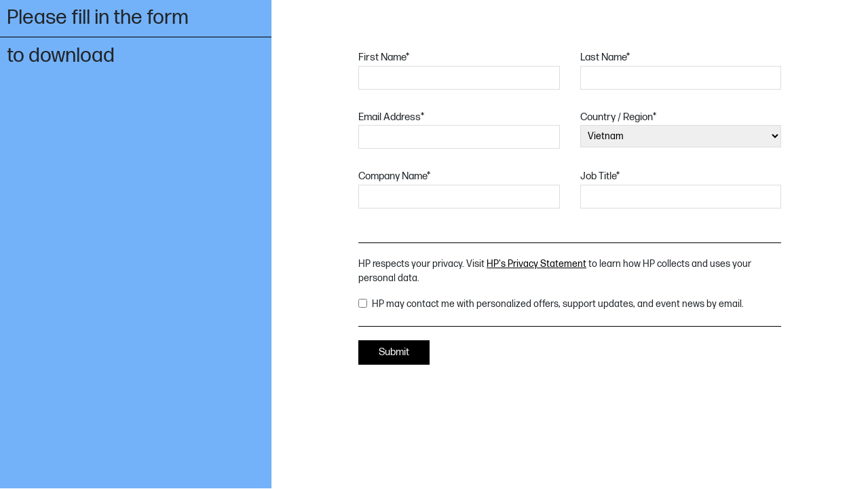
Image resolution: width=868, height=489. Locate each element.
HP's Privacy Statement (536, 264)
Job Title (600, 176)
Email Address (391, 117)
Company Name (394, 176)
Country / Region (618, 117)
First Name (384, 57)
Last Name (605, 57)
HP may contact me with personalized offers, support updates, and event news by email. (558, 304)
